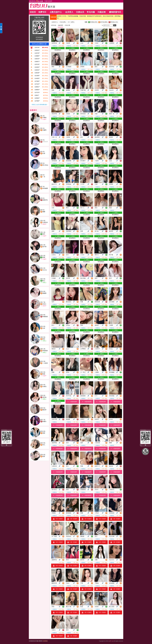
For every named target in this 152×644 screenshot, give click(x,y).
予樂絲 (44, 117)
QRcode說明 (39, 39)
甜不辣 (44, 247)
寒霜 (44, 257)
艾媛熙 (44, 130)
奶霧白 (44, 421)
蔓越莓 (44, 293)
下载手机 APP (39, 18)
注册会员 (80, 12)
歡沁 (44, 281)
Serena (45, 270)
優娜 (44, 212)
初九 (44, 445)
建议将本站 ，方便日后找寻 (41, 1)
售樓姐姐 (45, 317)
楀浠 (44, 433)
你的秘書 (45, 188)
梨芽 (44, 456)
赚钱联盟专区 (115, 12)
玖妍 (44, 153)
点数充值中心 (56, 12)
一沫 (44, 177)
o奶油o (45, 397)
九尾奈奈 (45, 222)
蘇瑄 (44, 339)
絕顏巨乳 (45, 200)
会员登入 (69, 12)
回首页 (33, 12)
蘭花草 (44, 410)
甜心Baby (45, 165)
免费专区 (42, 12)
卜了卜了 (45, 142)
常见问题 (91, 12)
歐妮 (44, 374)
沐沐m (44, 304)
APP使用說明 (39, 37)
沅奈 (44, 328)
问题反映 (102, 12)
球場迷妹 (45, 351)
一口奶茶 (45, 363)
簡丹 (44, 234)
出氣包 (44, 386)
